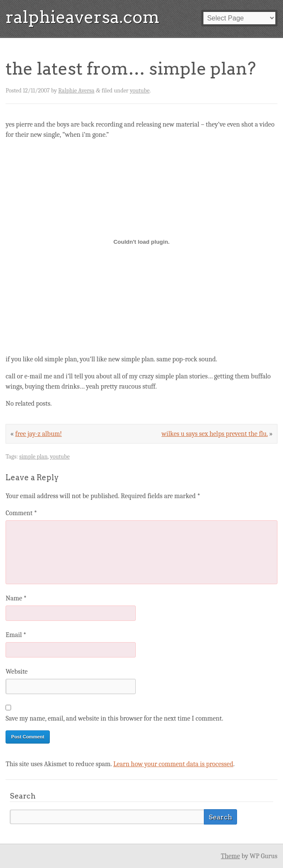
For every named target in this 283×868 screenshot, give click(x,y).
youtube (140, 91)
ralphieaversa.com (83, 17)
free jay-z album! (39, 434)
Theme (230, 856)
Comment (21, 513)
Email (16, 635)
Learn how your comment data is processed (173, 764)
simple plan (33, 457)
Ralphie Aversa (76, 91)
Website (16, 672)
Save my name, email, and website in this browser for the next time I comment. (114, 718)
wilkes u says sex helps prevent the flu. (214, 434)
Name (16, 598)
